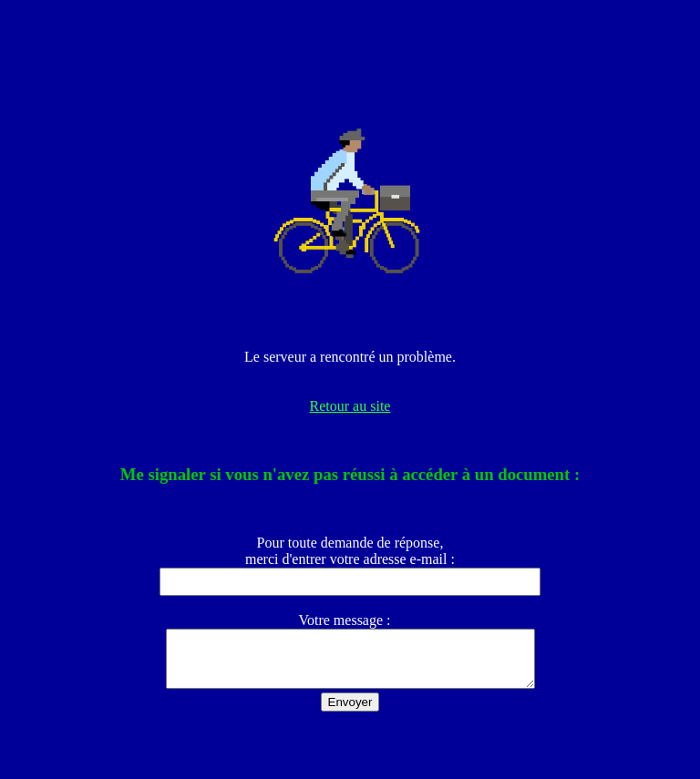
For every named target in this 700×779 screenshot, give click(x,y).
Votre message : (350, 620)
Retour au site (350, 406)
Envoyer (350, 713)
